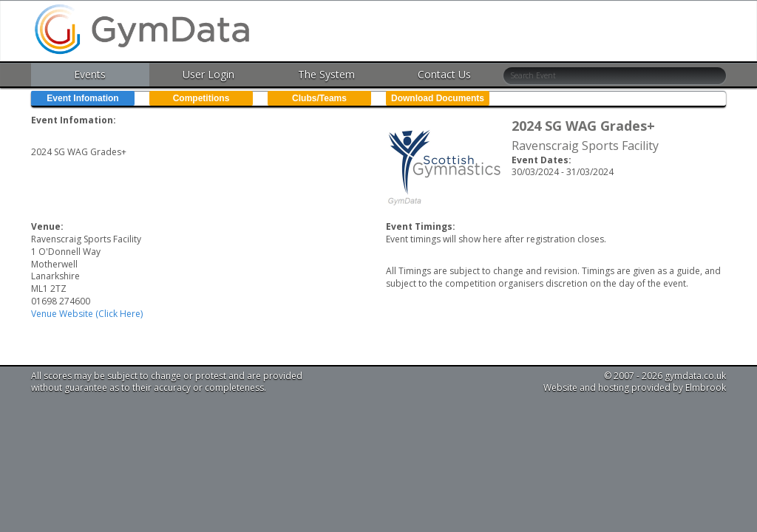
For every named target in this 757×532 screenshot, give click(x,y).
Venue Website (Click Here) (87, 314)
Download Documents (438, 98)
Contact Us (444, 74)
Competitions (201, 98)
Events (90, 74)
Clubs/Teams (319, 98)
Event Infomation (82, 98)
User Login (208, 74)
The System (326, 74)
